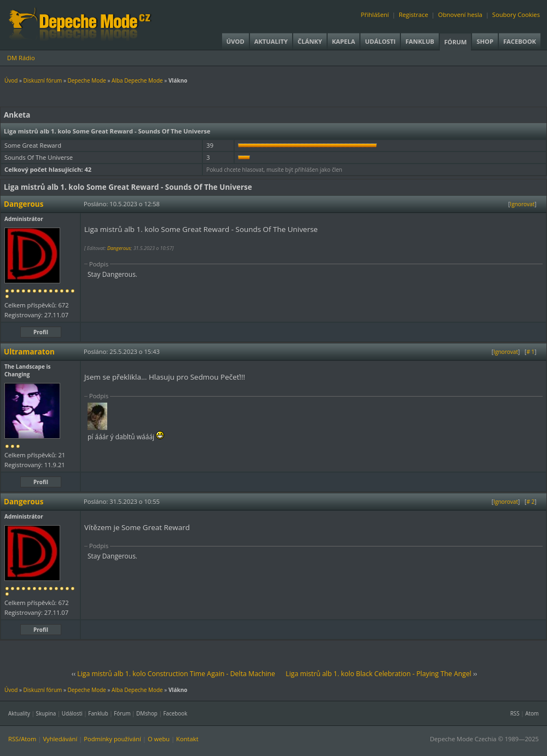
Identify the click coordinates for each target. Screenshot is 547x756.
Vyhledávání (60, 739)
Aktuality (271, 41)
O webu (159, 739)
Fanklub (420, 41)
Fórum (455, 42)
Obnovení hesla (460, 14)
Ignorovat (522, 204)
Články (310, 41)
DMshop (147, 713)
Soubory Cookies (516, 14)
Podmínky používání (112, 739)
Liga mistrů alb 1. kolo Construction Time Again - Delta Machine (176, 674)
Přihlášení (375, 14)
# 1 (530, 352)
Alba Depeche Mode (137, 80)
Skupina (46, 713)
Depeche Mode (86, 80)
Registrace (414, 14)
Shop (485, 41)
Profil (41, 332)
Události (380, 41)
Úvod (235, 41)
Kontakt (187, 739)
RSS (515, 713)
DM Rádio (21, 58)
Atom (532, 713)
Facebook (520, 41)
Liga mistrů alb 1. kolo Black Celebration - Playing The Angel (378, 674)
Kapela (344, 41)
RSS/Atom (22, 739)
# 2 (530, 502)
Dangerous (119, 248)
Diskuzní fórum (43, 80)
